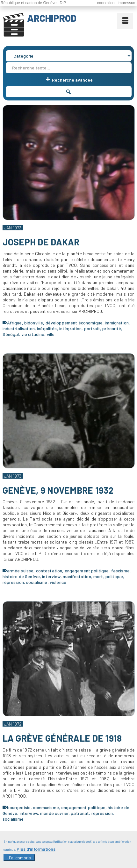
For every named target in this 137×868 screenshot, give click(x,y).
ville (51, 334)
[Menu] (125, 21)
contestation (49, 571)
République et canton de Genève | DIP (33, 3)
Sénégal (11, 334)
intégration (71, 328)
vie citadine (33, 334)
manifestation (77, 576)
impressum (127, 3)
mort (98, 576)
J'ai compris (19, 858)
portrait (92, 328)
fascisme (120, 571)
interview (51, 576)
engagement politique (87, 571)
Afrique (14, 323)
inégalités (47, 328)
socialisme (37, 582)
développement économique (74, 323)
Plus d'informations (36, 849)
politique (114, 576)
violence (58, 582)
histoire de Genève (21, 576)
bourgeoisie (19, 807)
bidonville (34, 323)
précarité (112, 328)
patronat (80, 813)
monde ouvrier (54, 813)
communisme (46, 807)
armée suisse (20, 571)
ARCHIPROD (52, 18)
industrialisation (19, 328)
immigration (117, 323)
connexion (106, 3)
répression (13, 582)
